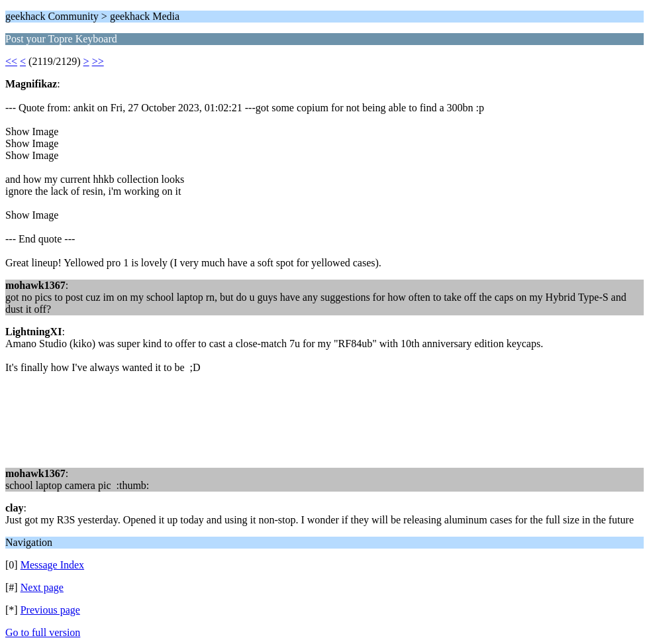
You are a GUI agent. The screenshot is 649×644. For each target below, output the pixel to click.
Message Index (52, 565)
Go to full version (43, 632)
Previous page (50, 610)
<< (11, 61)
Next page (42, 587)
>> (98, 61)
